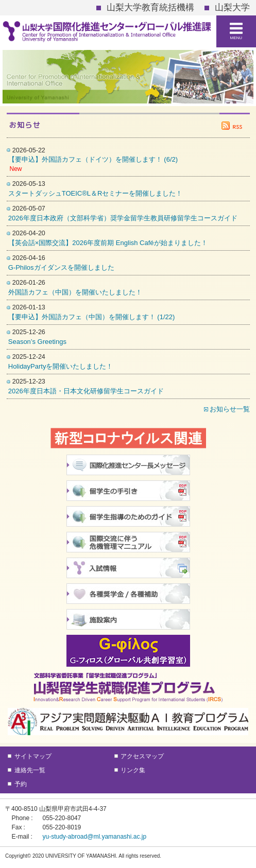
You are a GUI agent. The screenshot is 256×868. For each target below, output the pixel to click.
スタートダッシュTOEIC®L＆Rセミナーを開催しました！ (96, 193)
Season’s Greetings (37, 342)
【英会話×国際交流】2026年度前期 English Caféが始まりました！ (108, 243)
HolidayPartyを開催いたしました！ (61, 366)
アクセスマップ (142, 756)
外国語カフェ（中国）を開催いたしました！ (75, 292)
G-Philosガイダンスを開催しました (61, 267)
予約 (21, 784)
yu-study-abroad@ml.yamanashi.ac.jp (95, 837)
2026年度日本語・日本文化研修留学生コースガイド (86, 391)
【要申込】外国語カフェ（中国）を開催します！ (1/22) (92, 317)
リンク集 (133, 770)
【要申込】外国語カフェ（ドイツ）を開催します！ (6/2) (93, 159)
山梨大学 (232, 7)
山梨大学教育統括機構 (150, 7)
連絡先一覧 (30, 770)
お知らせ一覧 (230, 409)
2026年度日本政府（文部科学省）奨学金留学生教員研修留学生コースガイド (123, 218)
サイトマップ (33, 756)
